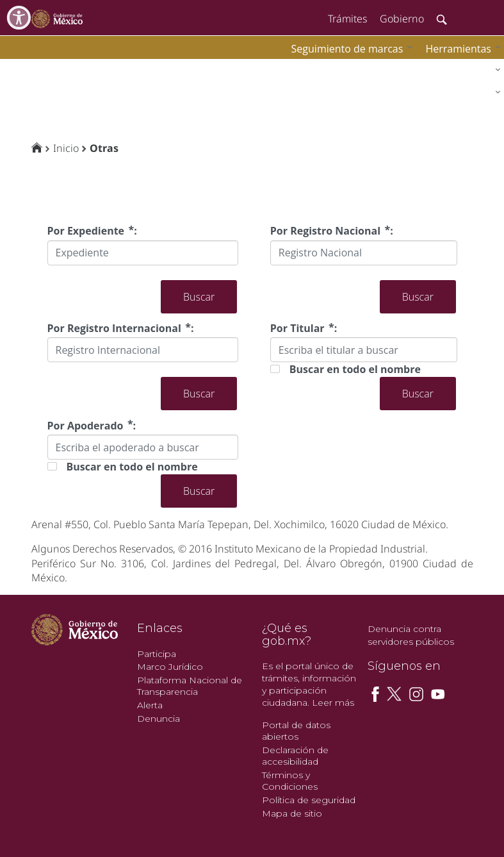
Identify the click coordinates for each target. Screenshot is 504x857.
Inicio (66, 148)
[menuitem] (460, 48)
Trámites (347, 19)
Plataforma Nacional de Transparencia (190, 686)
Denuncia (159, 719)
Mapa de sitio (292, 813)
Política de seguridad (309, 800)
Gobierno (402, 19)
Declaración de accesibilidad (295, 756)
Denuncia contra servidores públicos (411, 635)
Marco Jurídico (170, 667)
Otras (104, 148)
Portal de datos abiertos (296, 731)
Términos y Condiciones (290, 781)
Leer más (333, 703)
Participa (157, 654)
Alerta (150, 705)
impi (20, 68)
